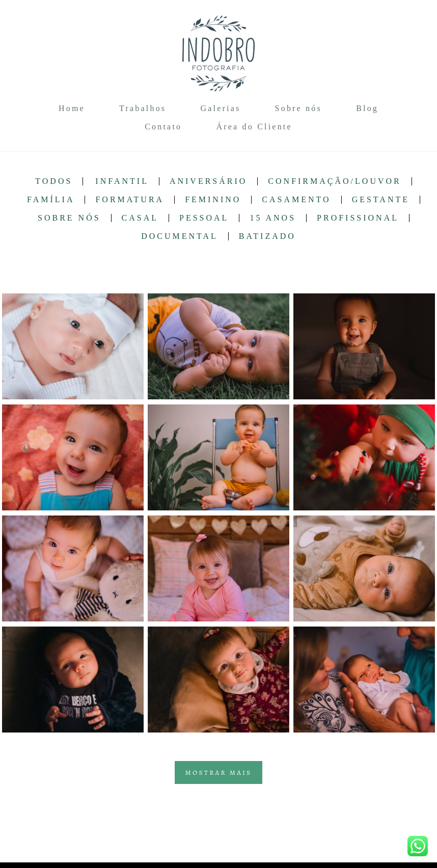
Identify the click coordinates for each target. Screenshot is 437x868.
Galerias (220, 108)
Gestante (381, 200)
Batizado (267, 236)
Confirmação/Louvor (334, 181)
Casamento (296, 200)
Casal (140, 218)
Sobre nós (298, 108)
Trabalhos (143, 108)
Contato (163, 127)
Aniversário (208, 181)
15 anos (273, 218)
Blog (367, 108)
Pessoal (204, 218)
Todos (54, 181)
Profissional (358, 218)
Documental (180, 236)
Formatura (130, 200)
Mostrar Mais (219, 772)
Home (72, 108)
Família (51, 200)
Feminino (213, 200)
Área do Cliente (254, 127)
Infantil (122, 181)
